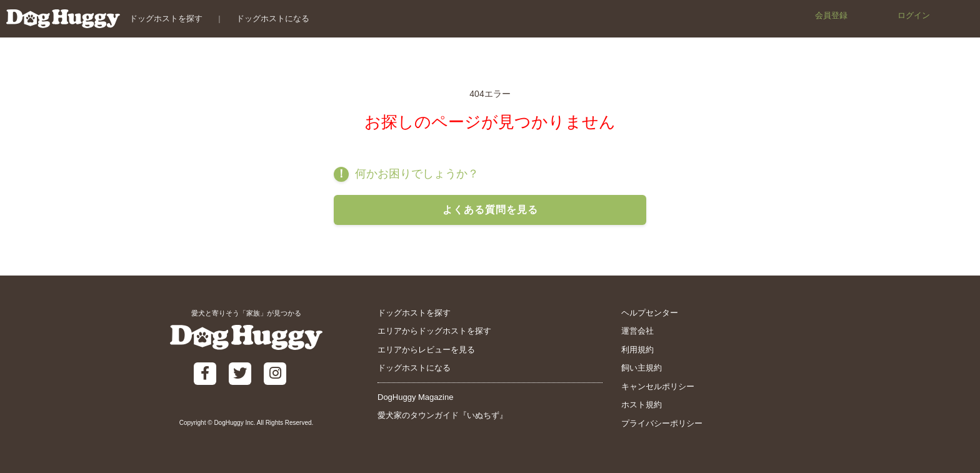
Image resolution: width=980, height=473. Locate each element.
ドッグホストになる (273, 18)
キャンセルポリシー (658, 386)
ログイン (914, 15)
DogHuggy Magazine (415, 397)
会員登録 (831, 15)
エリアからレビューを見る (426, 350)
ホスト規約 (642, 405)
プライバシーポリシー (662, 423)
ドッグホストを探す (166, 18)
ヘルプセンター (650, 313)
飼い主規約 (642, 368)
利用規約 (637, 350)
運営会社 (637, 331)
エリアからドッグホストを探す (434, 331)
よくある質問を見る (490, 210)
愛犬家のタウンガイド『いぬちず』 (442, 415)
